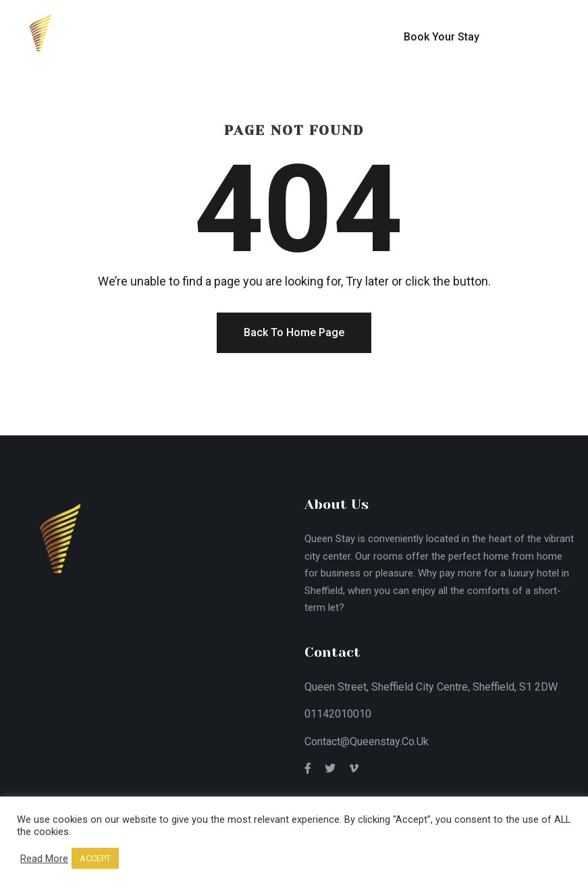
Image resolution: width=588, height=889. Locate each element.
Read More (44, 859)
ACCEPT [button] (95, 858)
